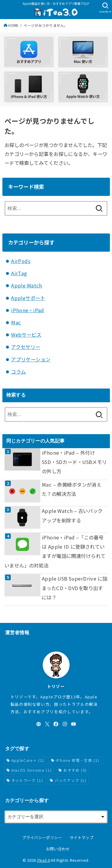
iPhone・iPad (28, 310)
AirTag (19, 273)
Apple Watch (27, 285)
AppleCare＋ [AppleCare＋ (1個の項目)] (28, 760)
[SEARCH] (105, 8)
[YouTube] (73, 724)
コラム (18, 372)
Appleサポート (28, 298)
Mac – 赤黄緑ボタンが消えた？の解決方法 (72, 489)
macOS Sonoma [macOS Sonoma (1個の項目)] (32, 770)
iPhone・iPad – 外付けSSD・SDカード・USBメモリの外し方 (74, 462)
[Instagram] (65, 724)
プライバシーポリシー (42, 837)
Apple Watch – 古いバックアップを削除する (72, 515)
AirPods (21, 261)
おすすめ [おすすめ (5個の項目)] (75, 770)
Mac (16, 322)
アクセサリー (26, 347)
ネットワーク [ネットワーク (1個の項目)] (27, 780)
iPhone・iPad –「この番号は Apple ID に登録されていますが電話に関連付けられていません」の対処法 (55, 551)
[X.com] (47, 724)
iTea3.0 (43, 860)
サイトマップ (82, 837)
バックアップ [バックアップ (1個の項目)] (70, 780)
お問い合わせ (58, 849)
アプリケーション (31, 359)
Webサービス (26, 335)
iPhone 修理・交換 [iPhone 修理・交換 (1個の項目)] (78, 760)
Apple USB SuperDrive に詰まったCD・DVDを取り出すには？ (75, 588)
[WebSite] (39, 724)
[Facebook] (56, 724)
